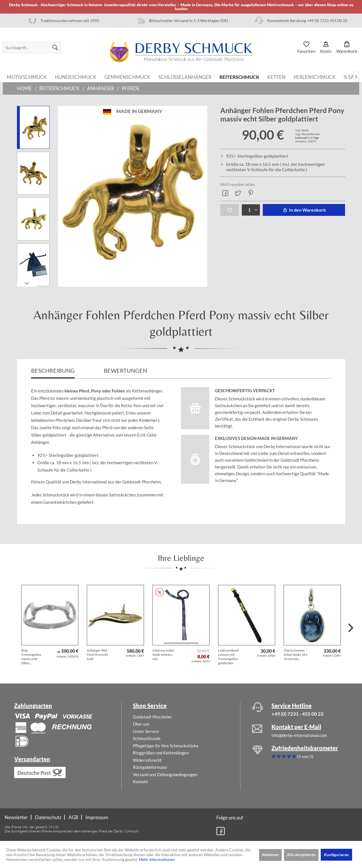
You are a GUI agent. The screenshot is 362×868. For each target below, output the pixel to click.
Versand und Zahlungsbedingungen (165, 774)
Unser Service (146, 731)
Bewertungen (126, 370)
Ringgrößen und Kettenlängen (161, 753)
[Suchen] (55, 47)
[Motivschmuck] (27, 77)
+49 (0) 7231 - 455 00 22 (298, 714)
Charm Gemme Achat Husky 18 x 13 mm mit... (296, 655)
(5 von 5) (292, 756)
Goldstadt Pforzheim (152, 717)
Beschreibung (53, 370)
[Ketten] (276, 77)
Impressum (97, 817)
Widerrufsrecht (147, 760)
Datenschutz (48, 817)
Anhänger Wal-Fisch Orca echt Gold (97, 655)
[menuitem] (32, 47)
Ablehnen (270, 855)
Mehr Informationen (157, 859)
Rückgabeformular (150, 767)
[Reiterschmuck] (239, 77)
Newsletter (16, 817)
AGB (73, 817)
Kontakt (141, 782)
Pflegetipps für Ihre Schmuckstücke (166, 746)
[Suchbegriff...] (32, 47)
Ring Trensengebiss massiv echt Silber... (31, 657)
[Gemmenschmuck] (127, 77)
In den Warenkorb (304, 210)
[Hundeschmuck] (76, 77)
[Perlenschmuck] (315, 77)
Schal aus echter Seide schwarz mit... (164, 655)
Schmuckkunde (147, 738)
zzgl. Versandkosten (308, 134)
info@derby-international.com (299, 735)
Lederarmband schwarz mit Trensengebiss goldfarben (228, 657)
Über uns (141, 724)
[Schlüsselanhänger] (185, 77)
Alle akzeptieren (301, 855)
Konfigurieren (336, 855)
